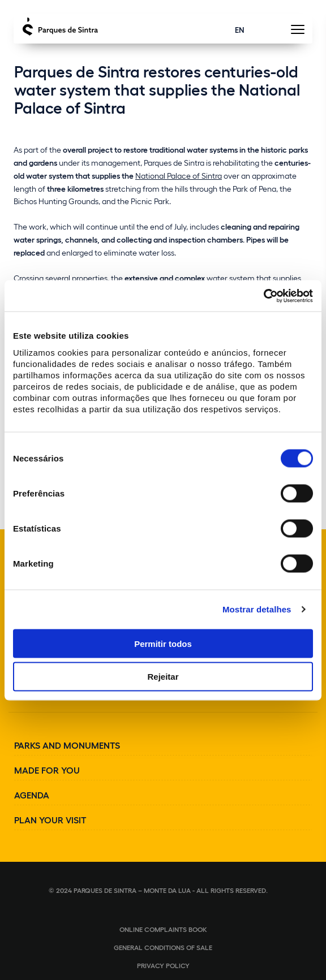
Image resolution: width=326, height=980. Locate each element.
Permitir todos (163, 643)
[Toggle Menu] (297, 33)
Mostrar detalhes (257, 609)
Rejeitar (163, 677)
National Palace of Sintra (179, 176)
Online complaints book (163, 929)
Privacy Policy (163, 965)
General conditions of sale (163, 947)
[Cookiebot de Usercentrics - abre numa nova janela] (263, 296)
